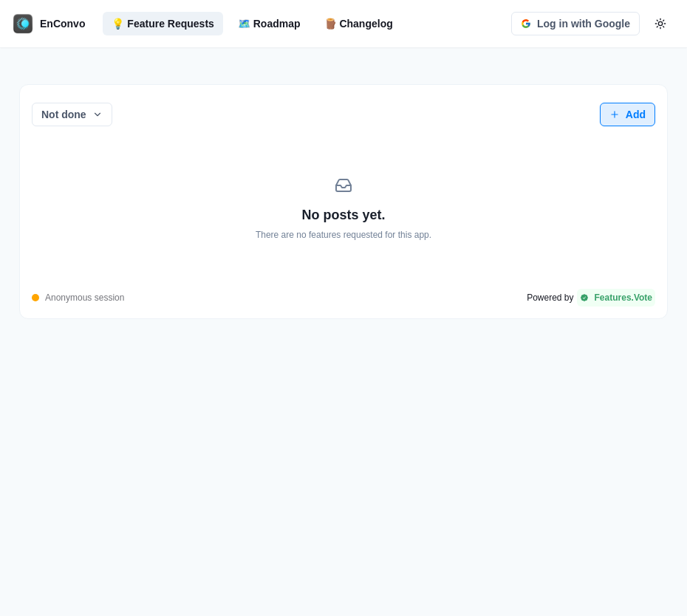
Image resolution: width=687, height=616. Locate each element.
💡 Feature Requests (163, 24)
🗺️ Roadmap (269, 24)
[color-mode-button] (660, 24)
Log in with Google (575, 24)
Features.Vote (616, 298)
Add (628, 114)
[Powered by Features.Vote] (591, 298)
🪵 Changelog (359, 24)
